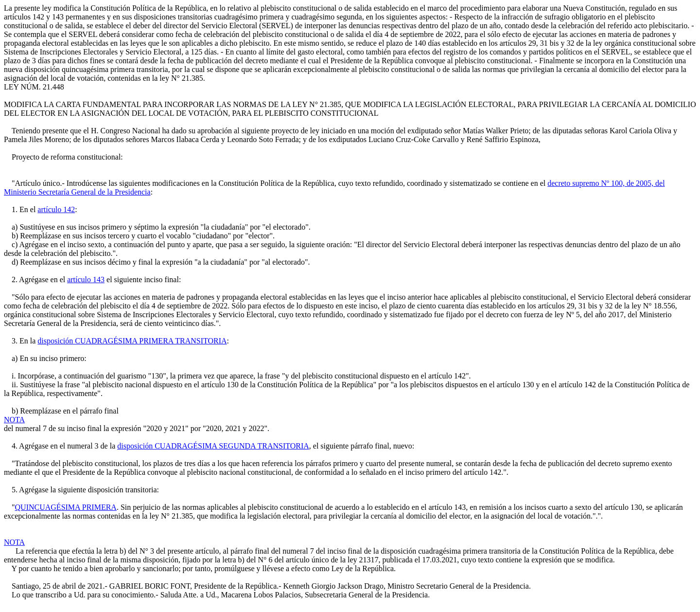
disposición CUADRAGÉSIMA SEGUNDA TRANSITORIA (213, 446)
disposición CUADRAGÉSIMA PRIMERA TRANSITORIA (132, 341)
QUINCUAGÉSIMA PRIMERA (66, 507)
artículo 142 (56, 209)
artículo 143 (86, 279)
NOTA (14, 420)
